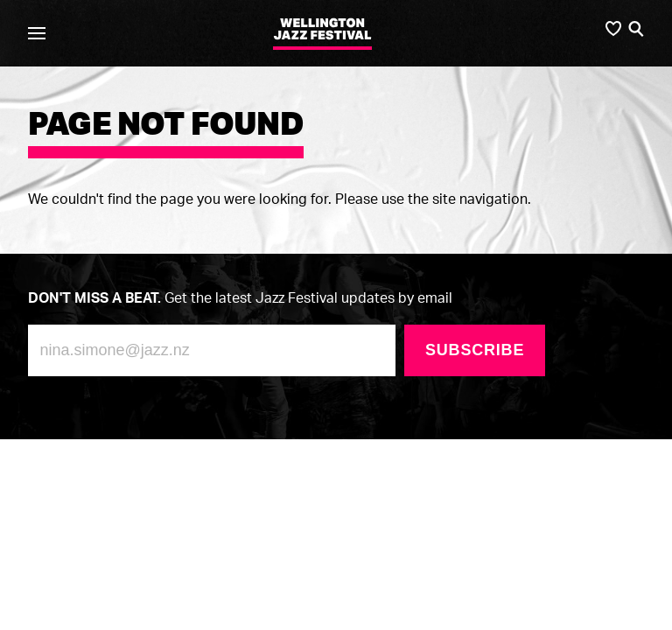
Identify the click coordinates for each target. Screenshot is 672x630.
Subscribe (475, 350)
